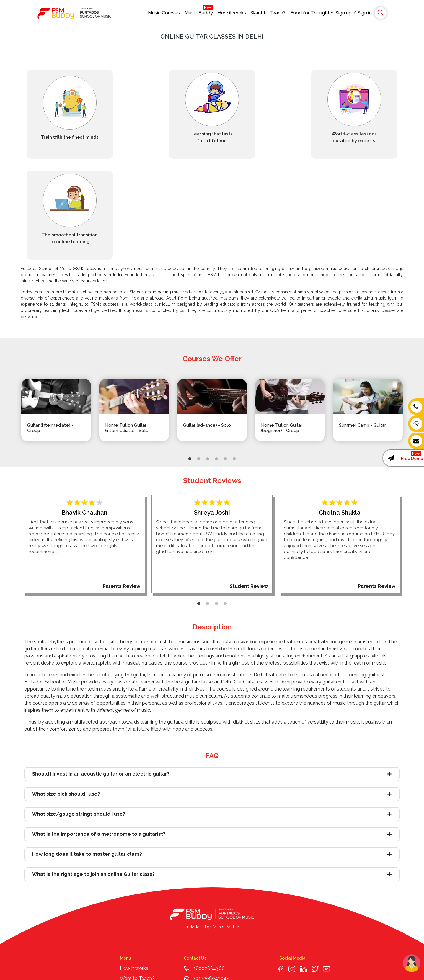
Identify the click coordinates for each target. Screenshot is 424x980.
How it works (232, 13)
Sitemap (129, 928)
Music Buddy (199, 11)
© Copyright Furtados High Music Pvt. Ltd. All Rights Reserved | (76, 962)
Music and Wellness (141, 918)
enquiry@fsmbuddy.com (220, 887)
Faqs (125, 938)
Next (420, 312)
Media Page (133, 908)
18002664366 (209, 867)
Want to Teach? (268, 13)
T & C (134, 962)
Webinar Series (136, 898)
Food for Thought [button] (310, 13)
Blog (125, 887)
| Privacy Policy (151, 962)
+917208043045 (211, 877)
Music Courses (164, 13)
